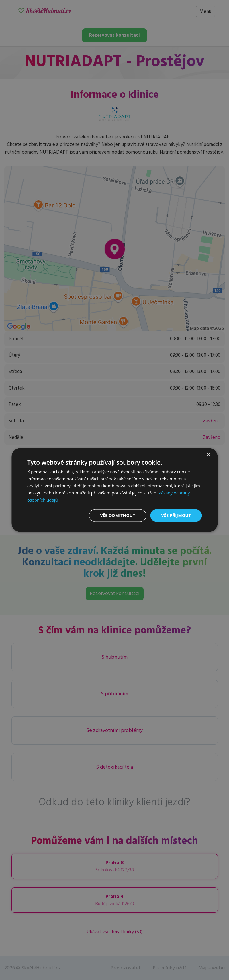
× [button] (208, 455)
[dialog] (114, 490)
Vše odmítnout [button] (118, 515)
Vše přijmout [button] (176, 515)
